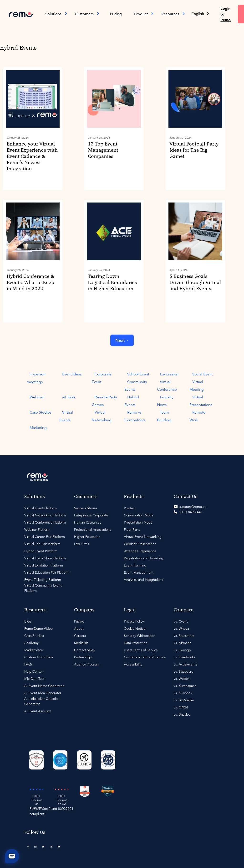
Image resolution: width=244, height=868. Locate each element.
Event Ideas (72, 374)
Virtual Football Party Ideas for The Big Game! (194, 150)
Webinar (37, 397)
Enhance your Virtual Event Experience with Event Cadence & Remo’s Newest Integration (32, 156)
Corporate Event (102, 378)
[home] (21, 14)
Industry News (165, 401)
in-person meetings (36, 378)
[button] (201, 14)
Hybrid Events (132, 401)
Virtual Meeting (197, 386)
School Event (138, 374)
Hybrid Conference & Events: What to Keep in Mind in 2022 (30, 283)
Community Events (136, 386)
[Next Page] (122, 340)
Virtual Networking (102, 416)
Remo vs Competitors (135, 416)
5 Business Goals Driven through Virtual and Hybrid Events (195, 283)
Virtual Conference (167, 386)
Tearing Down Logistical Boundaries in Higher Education (112, 283)
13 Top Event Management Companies (103, 150)
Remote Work (197, 416)
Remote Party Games (104, 401)
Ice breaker (169, 374)
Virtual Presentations (201, 401)
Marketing (38, 428)
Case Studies (41, 412)
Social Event (203, 374)
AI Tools (69, 397)
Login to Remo (226, 14)
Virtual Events (66, 416)
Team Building (164, 416)
